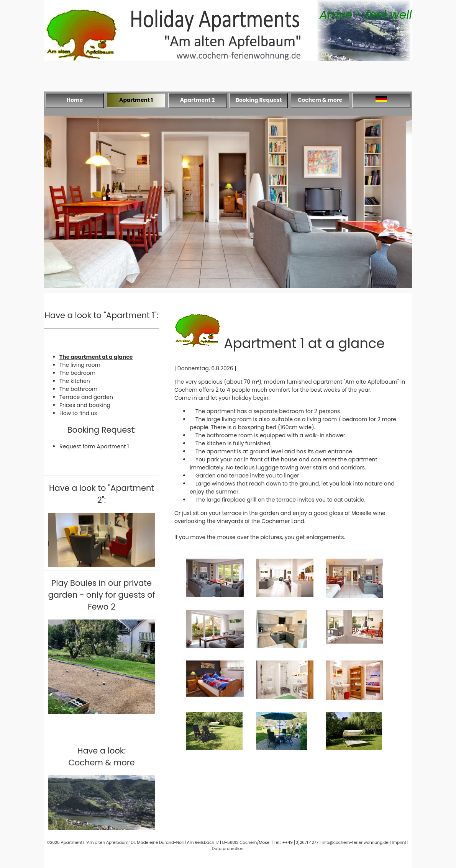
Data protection (228, 849)
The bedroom (77, 373)
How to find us (78, 413)
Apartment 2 (198, 100)
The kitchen (75, 381)
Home (75, 100)
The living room (80, 365)
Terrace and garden (86, 397)
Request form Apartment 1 (94, 446)
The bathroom (79, 389)
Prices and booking (85, 405)
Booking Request (259, 100)
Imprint (399, 843)
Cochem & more (320, 100)
